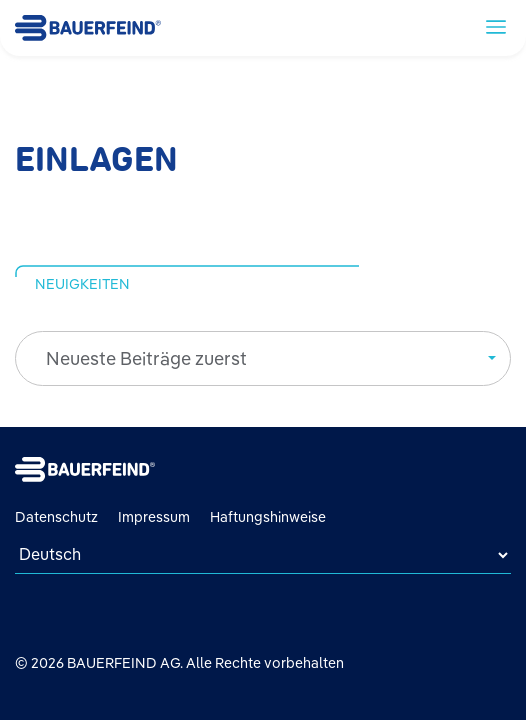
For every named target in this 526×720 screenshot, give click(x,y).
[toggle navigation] (496, 26)
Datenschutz (56, 517)
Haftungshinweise (268, 517)
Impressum (154, 517)
